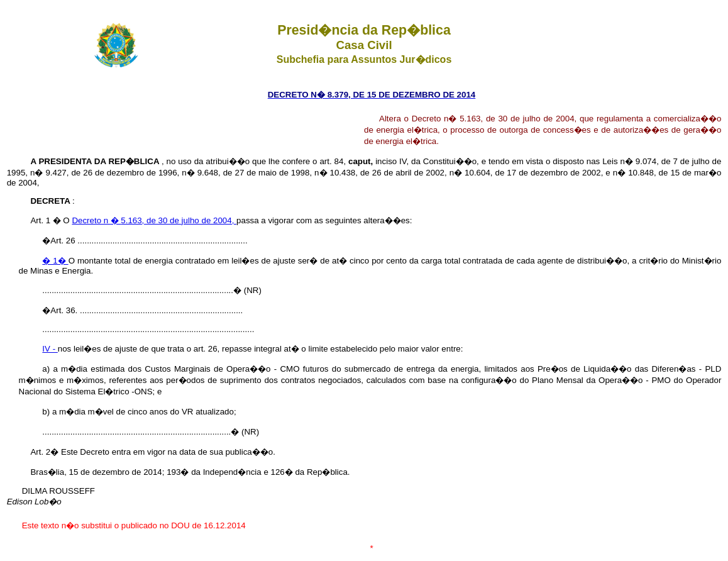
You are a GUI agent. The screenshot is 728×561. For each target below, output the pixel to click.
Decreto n (91, 220)
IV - (50, 349)
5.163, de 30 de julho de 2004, (179, 220)
